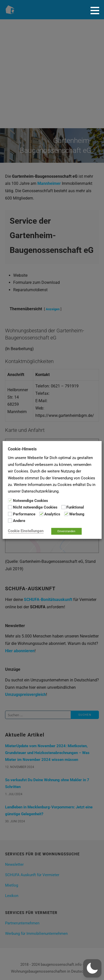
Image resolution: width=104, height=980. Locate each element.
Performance (24, 514)
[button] (97, 10)
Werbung (77, 514)
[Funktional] (63, 507)
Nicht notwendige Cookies (35, 508)
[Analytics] (41, 514)
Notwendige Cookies (31, 501)
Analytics (52, 514)
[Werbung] (66, 514)
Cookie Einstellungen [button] (26, 531)
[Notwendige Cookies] (10, 500)
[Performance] (10, 514)
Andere (19, 521)
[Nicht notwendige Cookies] (10, 507)
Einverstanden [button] (66, 532)
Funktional (75, 508)
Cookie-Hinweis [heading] (22, 449)
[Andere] (10, 520)
